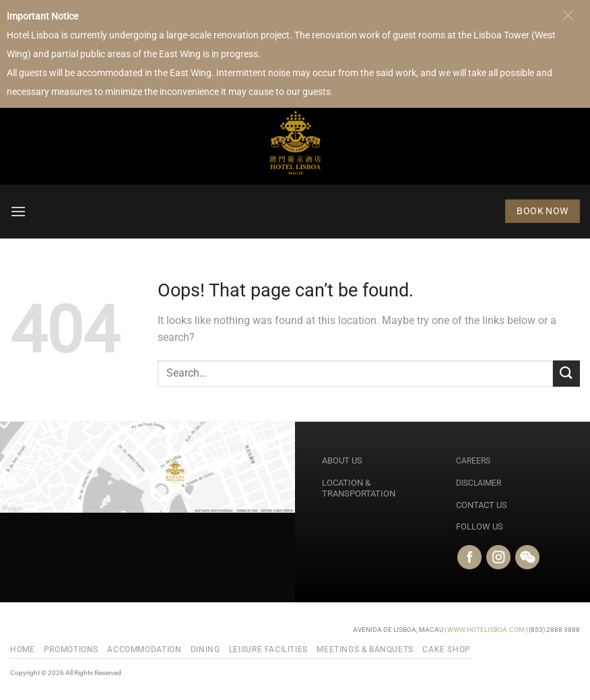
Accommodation (144, 649)
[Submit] (566, 374)
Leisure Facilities (268, 649)
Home (22, 649)
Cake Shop (447, 649)
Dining (205, 649)
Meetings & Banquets (365, 649)
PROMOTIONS (71, 649)
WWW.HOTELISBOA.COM (486, 630)
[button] (18, 211)
